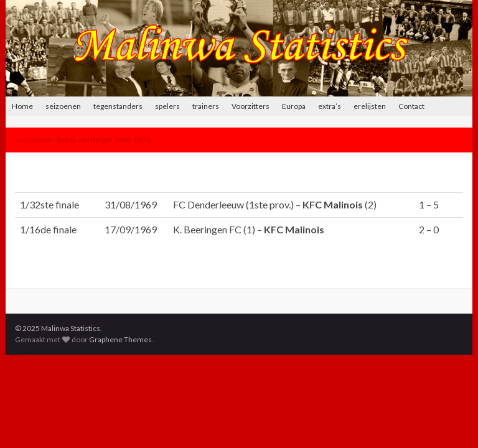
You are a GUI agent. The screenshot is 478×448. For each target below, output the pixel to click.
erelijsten (370, 106)
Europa (294, 106)
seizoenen (63, 106)
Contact (411, 106)
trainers (206, 106)
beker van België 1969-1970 (104, 140)
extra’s (330, 106)
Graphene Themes (120, 339)
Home (22, 106)
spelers (167, 106)
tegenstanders (118, 106)
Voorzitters (251, 106)
